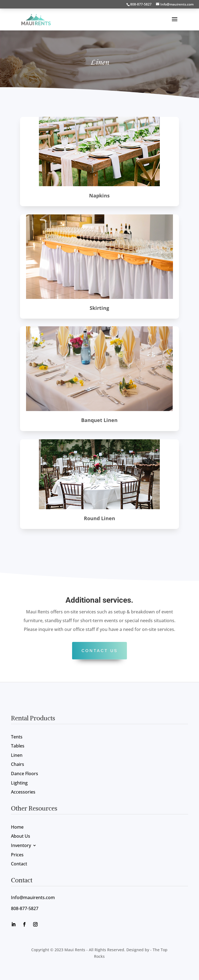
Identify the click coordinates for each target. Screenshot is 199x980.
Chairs (18, 765)
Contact (19, 864)
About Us (21, 836)
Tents (17, 737)
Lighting (19, 783)
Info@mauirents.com (33, 897)
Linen (17, 756)
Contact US (99, 651)
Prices (17, 855)
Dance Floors (25, 774)
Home (17, 827)
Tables (18, 746)
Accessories (23, 792)
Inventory (21, 846)
